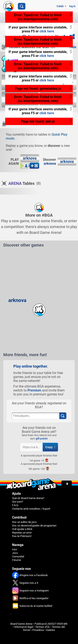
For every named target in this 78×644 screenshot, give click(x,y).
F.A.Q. (15, 505)
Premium (34, 390)
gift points (41, 439)
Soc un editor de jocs (24, 522)
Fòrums (17, 560)
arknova (50, 164)
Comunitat (18, 556)
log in (72, 6)
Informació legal (24, 627)
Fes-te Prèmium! (22, 536)
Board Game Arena (21, 624)
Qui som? (18, 502)
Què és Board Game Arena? (28, 498)
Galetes (51, 630)
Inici (15, 549)
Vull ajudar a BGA (22, 529)
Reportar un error (22, 533)
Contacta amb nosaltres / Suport (31, 509)
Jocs (15, 553)
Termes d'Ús (42, 627)
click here (47, 31)
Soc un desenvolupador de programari (34, 526)
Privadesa (38, 630)
